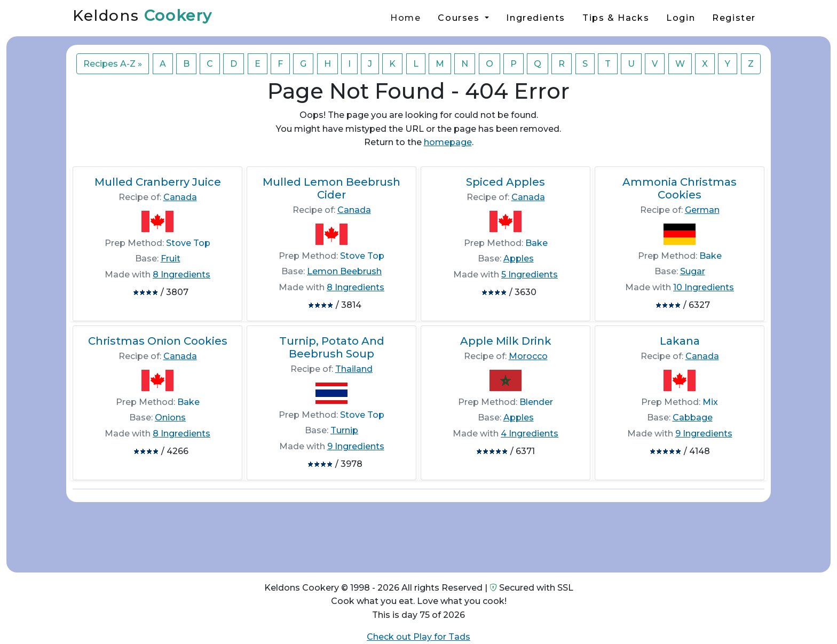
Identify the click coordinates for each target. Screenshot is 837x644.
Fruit (171, 259)
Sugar (693, 271)
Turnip (344, 430)
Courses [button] (460, 18)
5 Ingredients (530, 275)
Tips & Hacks (616, 18)
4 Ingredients (530, 434)
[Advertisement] (418, 533)
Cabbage (693, 418)
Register (734, 18)
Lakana (680, 341)
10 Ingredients (704, 287)
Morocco (528, 356)
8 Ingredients (181, 275)
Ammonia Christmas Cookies (680, 188)
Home (405, 18)
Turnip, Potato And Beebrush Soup (332, 347)
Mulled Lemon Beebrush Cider (331, 188)
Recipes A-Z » (113, 64)
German (702, 210)
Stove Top (188, 243)
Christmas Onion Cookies (158, 341)
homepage (448, 142)
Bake (536, 243)
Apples (519, 259)
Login (681, 18)
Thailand (354, 369)
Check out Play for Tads (418, 637)
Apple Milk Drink (506, 341)
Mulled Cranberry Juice (158, 182)
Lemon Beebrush (344, 271)
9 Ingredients (356, 446)
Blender (536, 402)
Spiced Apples (506, 182)
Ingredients (536, 18)
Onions (170, 418)
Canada (180, 197)
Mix (710, 402)
